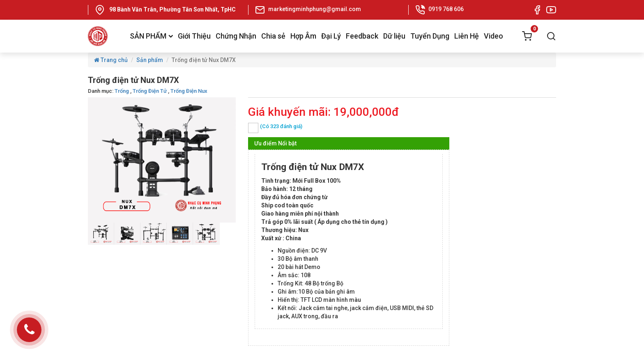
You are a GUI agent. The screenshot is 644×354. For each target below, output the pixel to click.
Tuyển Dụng (430, 36)
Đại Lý (331, 36)
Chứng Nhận (236, 36)
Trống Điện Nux (189, 91)
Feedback (362, 36)
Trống (122, 91)
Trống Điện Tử (150, 91)
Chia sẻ (273, 36)
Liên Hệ (467, 36)
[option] (101, 234)
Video (493, 36)
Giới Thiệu (194, 36)
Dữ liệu (394, 36)
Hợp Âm (303, 36)
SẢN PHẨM (151, 36)
